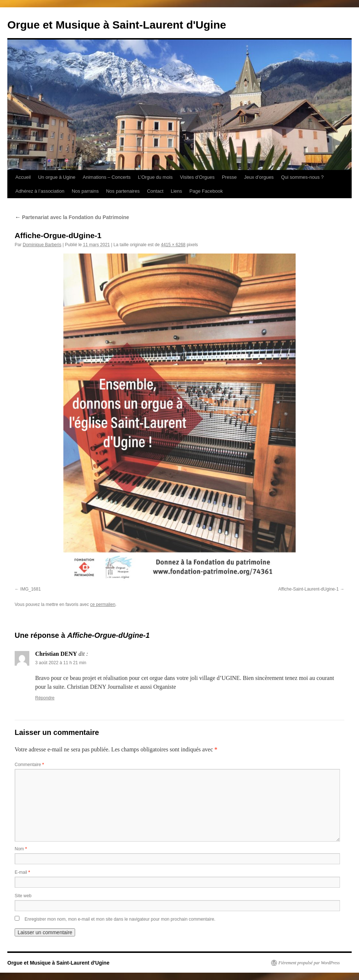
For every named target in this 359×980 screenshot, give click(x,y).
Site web (23, 896)
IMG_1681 (30, 589)
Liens (176, 191)
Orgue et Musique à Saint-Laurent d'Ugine (117, 25)
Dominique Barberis (42, 245)
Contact (155, 191)
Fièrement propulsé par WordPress (309, 963)
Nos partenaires (123, 191)
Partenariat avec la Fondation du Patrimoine (72, 217)
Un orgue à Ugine (57, 177)
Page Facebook (206, 191)
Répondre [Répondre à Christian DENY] (45, 698)
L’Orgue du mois (156, 177)
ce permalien (103, 604)
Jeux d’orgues (259, 177)
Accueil (23, 177)
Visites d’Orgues (197, 177)
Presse (229, 177)
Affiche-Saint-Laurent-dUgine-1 (308, 589)
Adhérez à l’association (40, 191)
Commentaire (29, 765)
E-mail (22, 872)
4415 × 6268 (173, 245)
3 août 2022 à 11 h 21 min (61, 663)
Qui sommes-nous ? (302, 177)
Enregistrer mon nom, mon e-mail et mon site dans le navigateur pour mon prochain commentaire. (120, 919)
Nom (21, 849)
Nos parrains (85, 191)
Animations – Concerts (107, 177)
